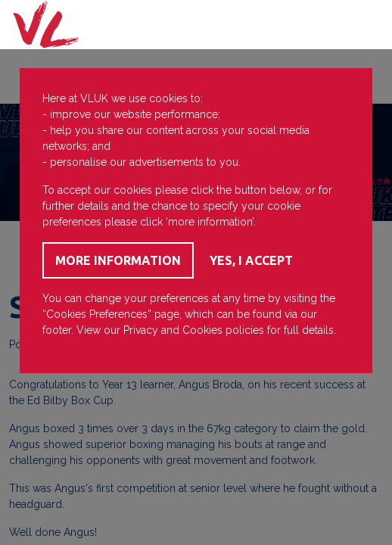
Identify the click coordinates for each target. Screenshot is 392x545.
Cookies (202, 330)
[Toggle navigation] (361, 25)
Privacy (141, 330)
